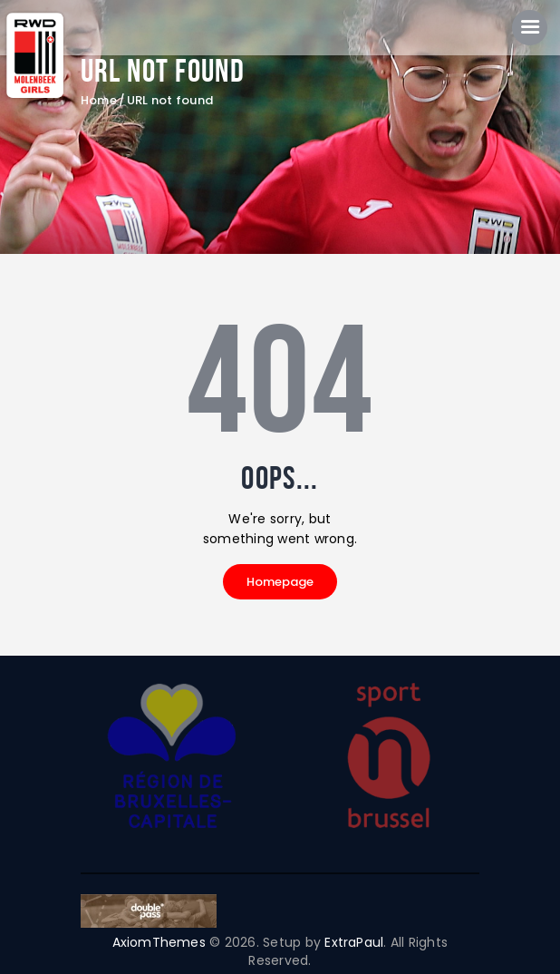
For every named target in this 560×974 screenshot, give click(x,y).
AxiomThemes (159, 942)
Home (99, 102)
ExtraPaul (355, 942)
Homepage (280, 582)
